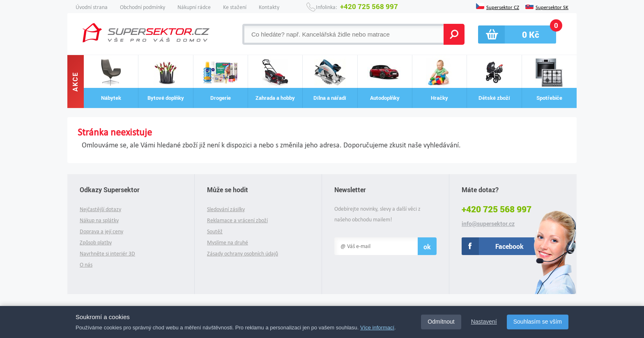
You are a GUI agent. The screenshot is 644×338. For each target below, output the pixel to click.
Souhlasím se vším (538, 322)
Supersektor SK (552, 7)
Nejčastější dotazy (100, 209)
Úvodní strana (92, 7)
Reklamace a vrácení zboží (237, 220)
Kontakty (269, 7)
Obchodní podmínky (143, 7)
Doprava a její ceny (101, 231)
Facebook (509, 246)
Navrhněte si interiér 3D (107, 254)
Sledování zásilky (226, 209)
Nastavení (484, 322)
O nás (86, 265)
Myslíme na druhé (228, 243)
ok (427, 247)
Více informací (377, 328)
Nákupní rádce (194, 7)
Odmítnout (441, 322)
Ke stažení (235, 7)
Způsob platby (96, 243)
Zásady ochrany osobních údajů (243, 254)
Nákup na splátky (99, 220)
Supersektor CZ (503, 7)
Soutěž (215, 231)
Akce (75, 81)
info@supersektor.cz (488, 224)
